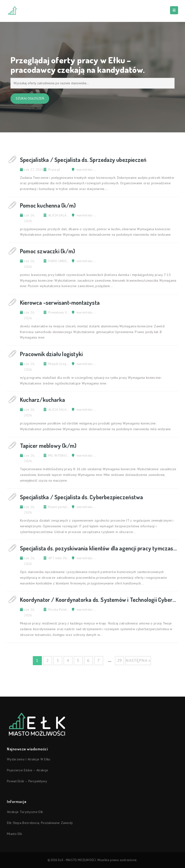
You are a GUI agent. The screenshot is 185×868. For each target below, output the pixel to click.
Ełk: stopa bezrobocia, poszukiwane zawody (40, 823)
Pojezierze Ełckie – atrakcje (27, 770)
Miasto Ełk (14, 834)
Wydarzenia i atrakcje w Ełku (29, 759)
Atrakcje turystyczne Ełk (25, 812)
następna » (138, 660)
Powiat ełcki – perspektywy (27, 781)
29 (119, 660)
